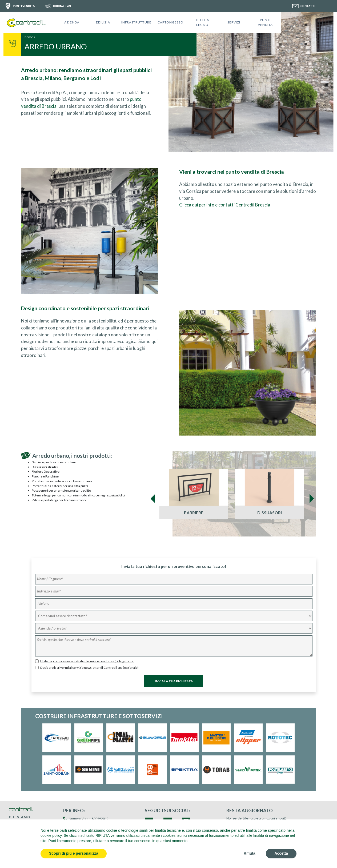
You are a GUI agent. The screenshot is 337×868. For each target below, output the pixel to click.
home (29, 37)
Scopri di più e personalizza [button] (74, 853)
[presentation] (153, 499)
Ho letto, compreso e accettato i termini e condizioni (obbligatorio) (87, 661)
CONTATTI (308, 6)
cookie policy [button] (51, 835)
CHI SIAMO (20, 817)
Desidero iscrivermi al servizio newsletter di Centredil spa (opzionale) (89, 668)
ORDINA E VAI (62, 6)
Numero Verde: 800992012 (89, 819)
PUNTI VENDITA (24, 6)
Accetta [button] (281, 853)
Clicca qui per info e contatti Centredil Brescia (225, 205)
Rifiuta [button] (250, 853)
